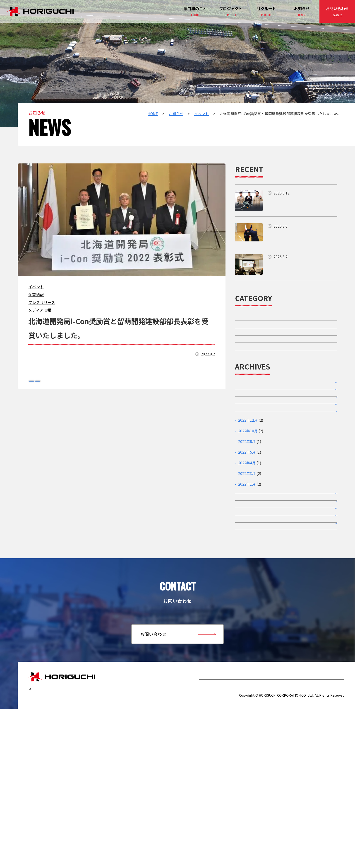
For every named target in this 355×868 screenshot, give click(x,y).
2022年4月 (247, 548)
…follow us (44, 838)
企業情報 (36, 294)
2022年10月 (248, 516)
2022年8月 (247, 526)
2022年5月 (247, 537)
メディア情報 (40, 310)
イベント (36, 287)
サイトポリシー (279, 839)
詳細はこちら (286, 200)
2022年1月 (247, 569)
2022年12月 (248, 505)
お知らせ (302, 12)
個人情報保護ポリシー (321, 839)
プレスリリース (42, 302)
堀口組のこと (213, 824)
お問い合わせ (337, 12)
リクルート (272, 824)
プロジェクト (231, 12)
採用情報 (244, 353)
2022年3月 (247, 559)
